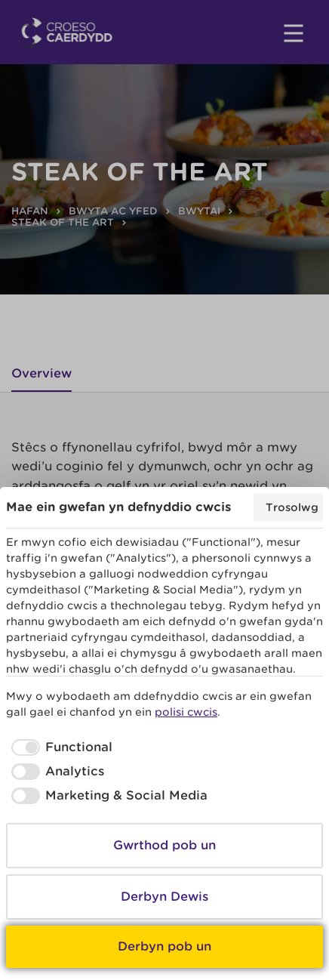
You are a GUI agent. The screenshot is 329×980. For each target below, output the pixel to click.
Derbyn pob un (164, 946)
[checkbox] (59, 747)
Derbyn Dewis (164, 897)
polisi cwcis (186, 712)
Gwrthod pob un (164, 845)
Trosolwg (292, 507)
